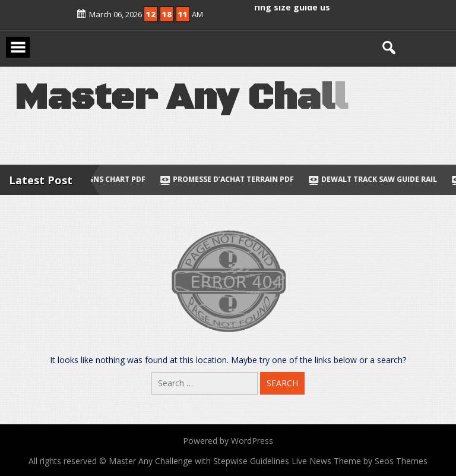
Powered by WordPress (228, 441)
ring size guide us (292, 6)
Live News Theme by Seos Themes (360, 461)
